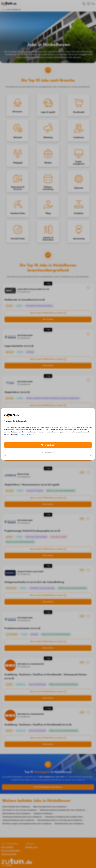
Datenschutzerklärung (26, 434)
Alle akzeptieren (48, 445)
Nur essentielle (48, 452)
